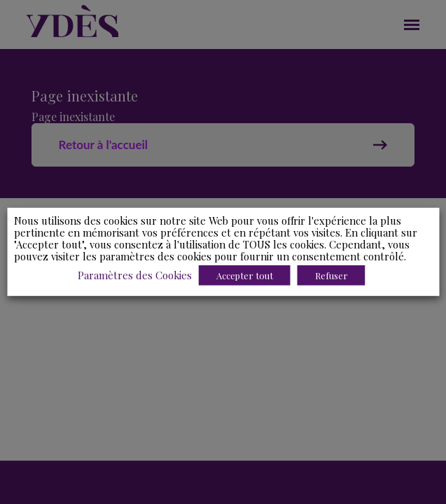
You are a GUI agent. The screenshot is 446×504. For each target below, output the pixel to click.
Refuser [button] (332, 275)
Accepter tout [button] (245, 275)
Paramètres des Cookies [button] (135, 275)
